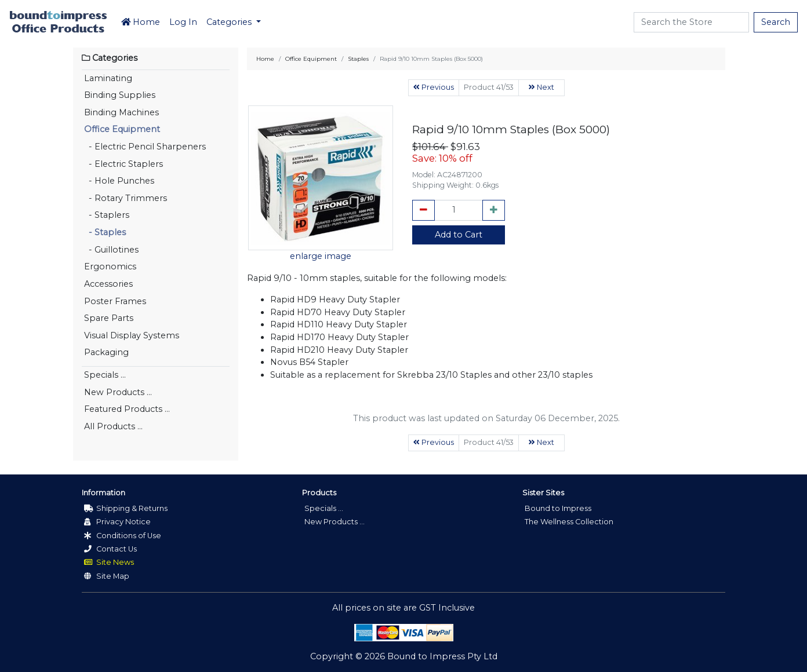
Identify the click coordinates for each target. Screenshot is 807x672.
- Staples (105, 232)
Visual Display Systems (132, 335)
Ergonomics (110, 266)
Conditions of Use (123, 536)
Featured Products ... (127, 409)
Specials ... (105, 375)
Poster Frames (115, 301)
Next (541, 87)
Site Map (107, 576)
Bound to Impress (558, 508)
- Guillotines (111, 250)
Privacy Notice (117, 522)
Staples (358, 59)
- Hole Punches (119, 181)
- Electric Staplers (123, 164)
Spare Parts (109, 318)
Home (141, 22)
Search (776, 22)
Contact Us (110, 549)
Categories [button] (230, 22)
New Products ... (118, 392)
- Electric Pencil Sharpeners (145, 147)
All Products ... (113, 426)
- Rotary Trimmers (126, 198)
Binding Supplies (120, 95)
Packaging (106, 352)
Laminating (108, 78)
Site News (109, 562)
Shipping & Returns (126, 508)
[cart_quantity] (459, 210)
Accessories (108, 284)
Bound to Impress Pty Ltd (442, 656)
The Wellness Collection (569, 522)
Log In (183, 22)
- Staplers (107, 215)
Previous (434, 87)
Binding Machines (121, 112)
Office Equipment (122, 129)
